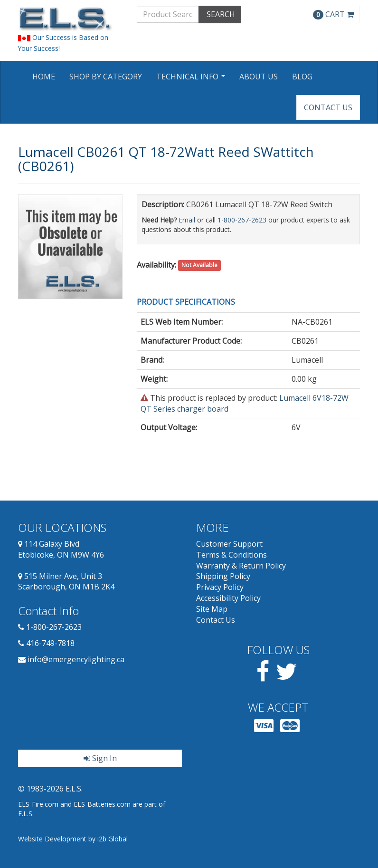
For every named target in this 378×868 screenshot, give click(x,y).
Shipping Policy (223, 576)
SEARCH (220, 14)
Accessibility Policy (228, 598)
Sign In (100, 758)
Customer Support (229, 544)
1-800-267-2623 (242, 220)
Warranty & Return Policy (241, 566)
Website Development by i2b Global (73, 839)
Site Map (212, 609)
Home (44, 77)
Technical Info (192, 80)
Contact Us (328, 107)
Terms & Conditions (232, 555)
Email (187, 220)
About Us (259, 77)
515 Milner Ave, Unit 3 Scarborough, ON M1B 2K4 (66, 582)
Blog (302, 77)
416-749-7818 (50, 643)
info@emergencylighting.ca (76, 659)
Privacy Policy (220, 587)
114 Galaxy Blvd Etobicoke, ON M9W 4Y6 (61, 549)
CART (333, 14)
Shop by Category (106, 77)
